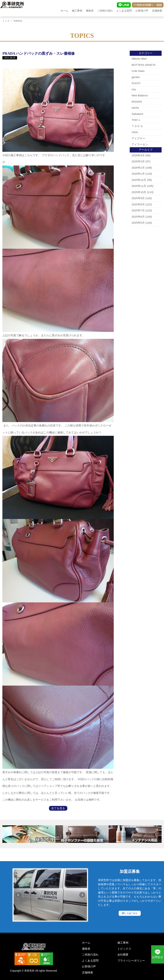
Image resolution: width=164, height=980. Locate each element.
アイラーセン (140, 144)
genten (136, 77)
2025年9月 (138, 198)
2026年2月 (138, 168)
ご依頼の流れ (105, 11)
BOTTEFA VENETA (144, 65)
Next (82, 895)
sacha (135, 108)
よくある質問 (124, 11)
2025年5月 (138, 223)
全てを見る (58, 808)
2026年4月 (138, 155)
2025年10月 (139, 192)
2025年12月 (139, 180)
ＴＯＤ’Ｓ (137, 126)
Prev (18, 895)
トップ (6, 21)
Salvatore (137, 114)
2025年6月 (138, 217)
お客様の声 (142, 11)
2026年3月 (138, 161)
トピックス (124, 949)
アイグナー (138, 138)
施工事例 (77, 11)
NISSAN (137, 102)
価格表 (90, 11)
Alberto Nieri (139, 59)
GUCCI (136, 83)
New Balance (140, 95)
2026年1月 (138, 174)
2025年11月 (139, 186)
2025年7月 (138, 210)
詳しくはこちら (130, 913)
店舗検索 (157, 11)
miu (134, 89)
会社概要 (123, 954)
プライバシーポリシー (131, 961)
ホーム (64, 11)
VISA (135, 132)
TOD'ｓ (136, 120)
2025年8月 (138, 204)
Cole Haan (138, 71)
